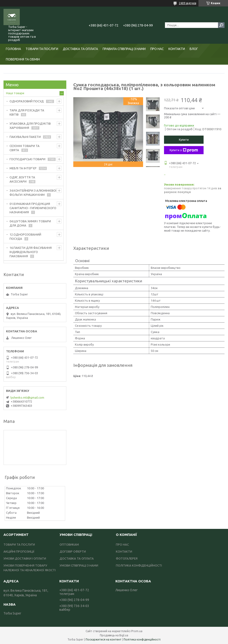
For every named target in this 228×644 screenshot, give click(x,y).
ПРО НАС (157, 49)
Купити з (184, 150)
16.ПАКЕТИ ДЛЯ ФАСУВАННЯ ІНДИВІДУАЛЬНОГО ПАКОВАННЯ (31, 252)
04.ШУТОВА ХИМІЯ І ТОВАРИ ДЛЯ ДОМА (30, 223)
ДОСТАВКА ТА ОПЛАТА (80, 49)
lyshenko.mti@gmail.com (27, 397)
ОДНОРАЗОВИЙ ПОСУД (27, 101)
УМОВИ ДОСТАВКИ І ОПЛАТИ (25, 558)
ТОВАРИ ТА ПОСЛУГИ (42, 49)
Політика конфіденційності (142, 639)
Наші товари (15, 93)
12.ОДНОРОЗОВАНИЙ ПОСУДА (25, 237)
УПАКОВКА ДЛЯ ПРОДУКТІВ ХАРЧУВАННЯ (30, 126)
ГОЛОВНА (13, 49)
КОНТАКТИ (177, 49)
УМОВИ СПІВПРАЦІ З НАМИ (79, 565)
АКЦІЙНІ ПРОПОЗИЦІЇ (19, 551)
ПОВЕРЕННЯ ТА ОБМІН (23, 59)
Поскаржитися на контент (104, 639)
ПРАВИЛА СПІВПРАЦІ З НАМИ (124, 49)
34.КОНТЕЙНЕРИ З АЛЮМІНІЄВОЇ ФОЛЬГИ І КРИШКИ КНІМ (33, 193)
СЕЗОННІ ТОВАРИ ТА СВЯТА (25, 148)
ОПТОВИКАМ (69, 544)
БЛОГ (194, 49)
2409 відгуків (188, 3)
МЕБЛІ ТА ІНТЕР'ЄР (23, 168)
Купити (184, 140)
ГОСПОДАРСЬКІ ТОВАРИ (27, 159)
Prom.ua (137, 631)
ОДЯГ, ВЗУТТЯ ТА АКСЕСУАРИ (22, 179)
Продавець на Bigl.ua (114, 635)
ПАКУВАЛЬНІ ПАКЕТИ (25, 137)
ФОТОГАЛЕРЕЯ (127, 558)
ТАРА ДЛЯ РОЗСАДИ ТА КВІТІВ (27, 112)
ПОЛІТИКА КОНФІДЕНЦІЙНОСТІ (139, 565)
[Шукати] (221, 25)
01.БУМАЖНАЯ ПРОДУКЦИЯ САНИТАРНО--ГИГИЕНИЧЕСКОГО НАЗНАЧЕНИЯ (33, 208)
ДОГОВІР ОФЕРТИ (73, 551)
